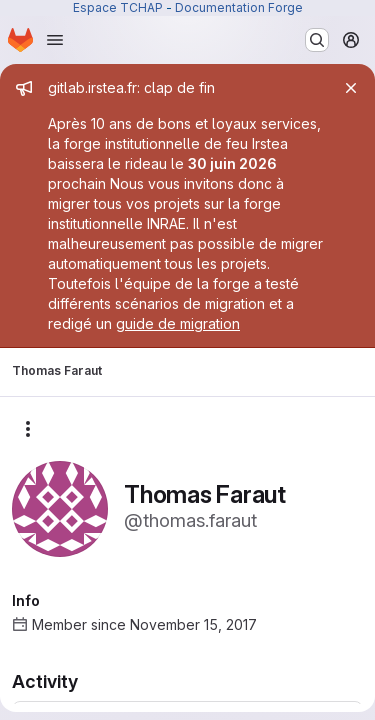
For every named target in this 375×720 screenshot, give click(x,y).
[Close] (351, 88)
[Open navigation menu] (55, 40)
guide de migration (178, 323)
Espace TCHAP (118, 7)
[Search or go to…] (317, 40)
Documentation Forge (239, 7)
